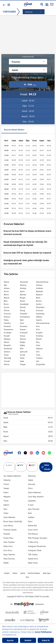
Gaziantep (40, 314)
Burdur (39, 301)
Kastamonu (9, 329)
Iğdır (22, 320)
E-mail (31, 505)
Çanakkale (24, 304)
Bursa (6, 304)
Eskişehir (24, 314)
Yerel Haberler (9, 517)
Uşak (22, 361)
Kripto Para (8, 538)
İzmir (22, 323)
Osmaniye (8, 348)
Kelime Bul (32, 526)
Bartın (6, 295)
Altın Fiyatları (9, 542)
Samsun (7, 352)
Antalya (23, 288)
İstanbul (7, 323)
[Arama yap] (42, 4)
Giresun (7, 317)
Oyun (30, 521)
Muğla (23, 342)
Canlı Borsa (8, 526)
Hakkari (39, 317)
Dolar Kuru (8, 546)
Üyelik (23, 573)
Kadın (6, 492)
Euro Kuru (8, 550)
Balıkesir (40, 291)
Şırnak (23, 355)
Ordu (38, 345)
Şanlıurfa (24, 352)
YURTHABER (9, 12)
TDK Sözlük (33, 555)
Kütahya (40, 336)
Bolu (6, 301)
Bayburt (39, 295)
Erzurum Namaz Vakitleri (14, 130)
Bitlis (38, 298)
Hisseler (7, 534)
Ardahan (40, 288)
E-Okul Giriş (33, 542)
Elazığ (22, 310)
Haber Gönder (46, 467)
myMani (31, 517)
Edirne (7, 310)
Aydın (22, 291)
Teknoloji (32, 476)
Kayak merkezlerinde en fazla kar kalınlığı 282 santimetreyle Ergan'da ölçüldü (25, 243)
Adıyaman (24, 282)
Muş (38, 342)
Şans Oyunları (34, 509)
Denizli (23, 307)
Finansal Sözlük (10, 530)
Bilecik (7, 298)
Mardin (39, 339)
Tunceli (7, 361)
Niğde (22, 345)
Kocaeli (7, 336)
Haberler (7, 480)
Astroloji (32, 484)
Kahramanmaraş (43, 323)
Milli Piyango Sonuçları (38, 538)
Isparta (39, 320)
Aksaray (23, 285)
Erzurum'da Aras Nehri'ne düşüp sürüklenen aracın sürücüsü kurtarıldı (27, 233)
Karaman (24, 326)
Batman (23, 295)
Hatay (6, 320)
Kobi (30, 513)
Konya (23, 336)
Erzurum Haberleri (14, 224)
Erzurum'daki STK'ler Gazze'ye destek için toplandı (27, 253)
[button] (9, 5)
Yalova (7, 364)
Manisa (23, 339)
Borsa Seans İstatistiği (13, 521)
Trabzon (39, 358)
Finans (6, 484)
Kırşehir (39, 333)
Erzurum (7, 314)
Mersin (7, 342)
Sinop (6, 355)
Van (38, 361)
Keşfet (6, 563)
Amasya (39, 285)
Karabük (7, 326)
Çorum (7, 307)
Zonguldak (40, 364)
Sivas (38, 355)
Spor (5, 509)
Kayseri (23, 329)
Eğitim (6, 505)
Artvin (6, 291)
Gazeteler (32, 501)
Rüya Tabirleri (9, 555)
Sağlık (31, 480)
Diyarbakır (40, 307)
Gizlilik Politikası (34, 573)
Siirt (38, 352)
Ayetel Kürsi (33, 559)
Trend (6, 501)
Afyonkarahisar (42, 282)
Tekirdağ (7, 358)
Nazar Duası (33, 563)
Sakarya (39, 348)
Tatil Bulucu (33, 534)
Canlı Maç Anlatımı (36, 497)
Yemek (6, 488)
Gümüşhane (25, 317)
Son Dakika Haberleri (12, 476)
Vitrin (30, 488)
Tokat (22, 358)
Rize (22, 348)
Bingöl (23, 298)
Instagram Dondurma (37, 546)
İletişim (7, 573)
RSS (27, 577)
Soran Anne (33, 530)
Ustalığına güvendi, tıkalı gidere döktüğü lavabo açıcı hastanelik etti (26, 262)
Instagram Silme (35, 550)
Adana (6, 282)
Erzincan (40, 310)
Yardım (15, 573)
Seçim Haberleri (34, 492)
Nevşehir (7, 345)
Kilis (38, 329)
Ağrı (6, 285)
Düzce (22, 301)
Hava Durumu (9, 559)
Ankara (7, 288)
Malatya (7, 339)
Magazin (7, 497)
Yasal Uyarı (47, 573)
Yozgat (23, 364)
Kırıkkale (8, 333)
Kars (38, 326)
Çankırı (39, 304)
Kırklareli (24, 333)
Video (6, 513)
